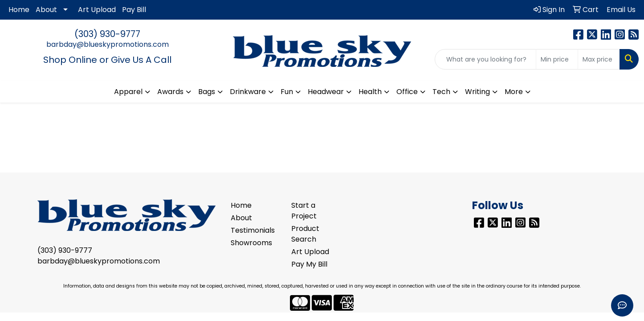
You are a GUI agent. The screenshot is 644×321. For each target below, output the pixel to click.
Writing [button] (477, 92)
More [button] (514, 92)
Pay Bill (134, 10)
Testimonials (253, 230)
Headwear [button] (326, 92)
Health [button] (370, 92)
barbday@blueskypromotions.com (108, 44)
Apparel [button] (128, 92)
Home (19, 10)
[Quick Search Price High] (599, 59)
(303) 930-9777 (107, 34)
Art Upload (97, 10)
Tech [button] (441, 92)
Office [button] (407, 92)
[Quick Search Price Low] (557, 59)
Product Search (305, 234)
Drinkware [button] (248, 92)
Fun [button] (287, 92)
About (46, 10)
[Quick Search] (485, 59)
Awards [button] (170, 92)
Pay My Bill (309, 264)
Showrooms (251, 243)
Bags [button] (207, 92)
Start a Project (304, 211)
